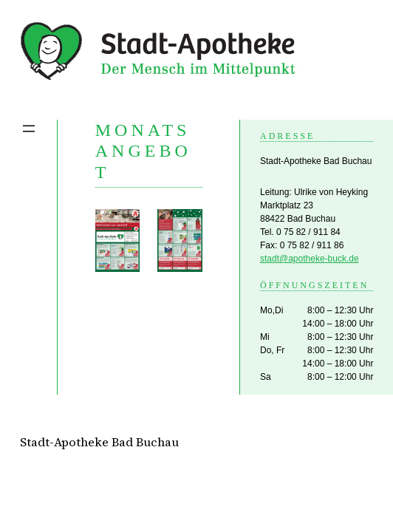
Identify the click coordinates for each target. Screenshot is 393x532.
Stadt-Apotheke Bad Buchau (99, 442)
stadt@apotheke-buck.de (310, 259)
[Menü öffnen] (29, 129)
